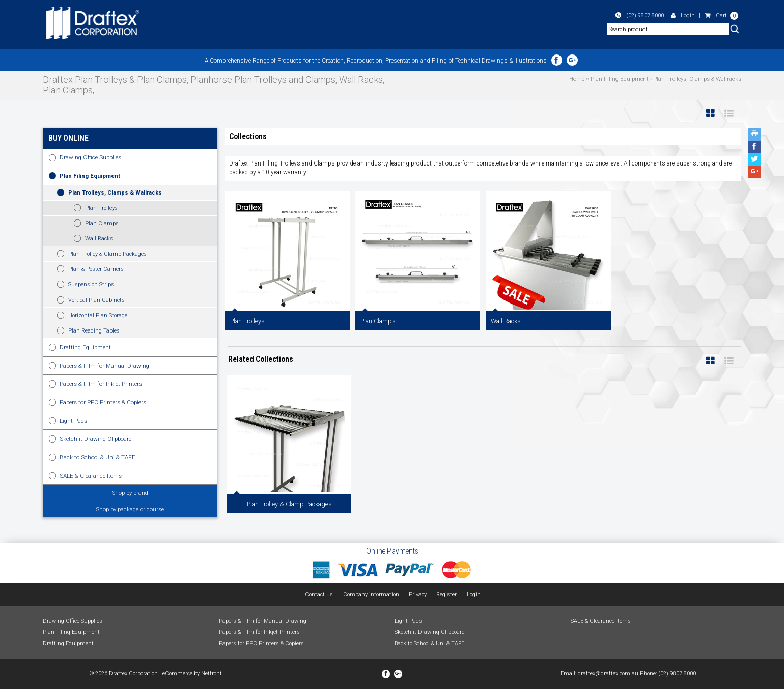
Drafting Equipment (85, 347)
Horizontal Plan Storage (98, 315)
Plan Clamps (102, 223)
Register (446, 595)
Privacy (418, 595)
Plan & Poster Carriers (96, 269)
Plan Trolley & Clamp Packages (107, 254)
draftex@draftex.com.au (608, 673)
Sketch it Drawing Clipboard (96, 439)
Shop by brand (130, 493)
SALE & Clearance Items (91, 476)
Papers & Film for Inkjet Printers (101, 384)
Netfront (212, 673)
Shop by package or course (130, 509)
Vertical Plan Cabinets (96, 300)
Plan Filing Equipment (90, 176)
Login (683, 15)
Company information (371, 595)
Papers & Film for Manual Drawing (104, 366)
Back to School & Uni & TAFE (97, 457)
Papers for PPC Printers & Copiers (103, 402)
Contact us (319, 595)
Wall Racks (99, 239)
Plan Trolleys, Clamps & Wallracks (115, 193)
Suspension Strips (91, 284)
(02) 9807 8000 (640, 15)
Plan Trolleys (101, 208)
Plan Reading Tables (94, 331)
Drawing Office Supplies (90, 157)
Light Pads (73, 421)
